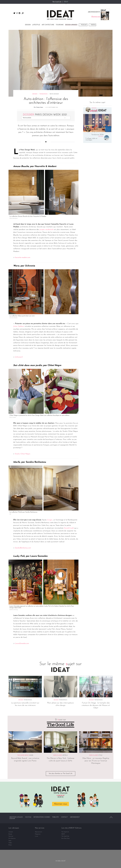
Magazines (38, 834)
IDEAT (66, 2)
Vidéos (93, 25)
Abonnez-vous (60, 804)
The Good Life (57, 2)
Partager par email (3, 306)
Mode (31, 755)
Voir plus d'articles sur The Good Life (61, 774)
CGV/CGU (28, 817)
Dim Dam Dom (66, 838)
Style (100, 755)
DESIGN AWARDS (71, 25)
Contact (64, 817)
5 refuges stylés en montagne (91, 139)
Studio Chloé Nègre (22, 454)
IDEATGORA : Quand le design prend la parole (100, 131)
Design (28, 25)
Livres (37, 836)
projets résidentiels (47, 230)
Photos (10, 845)
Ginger (50, 520)
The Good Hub (65, 836)
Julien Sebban (19, 326)
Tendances (43, 94)
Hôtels (65, 755)
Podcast (84, 25)
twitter (14, 13)
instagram (19, 13)
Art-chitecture (48, 25)
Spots (10, 841)
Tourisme (60, 25)
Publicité (56, 817)
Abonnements (39, 832)
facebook (17, 13)
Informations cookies (42, 817)
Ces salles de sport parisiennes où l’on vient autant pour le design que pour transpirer (94, 121)
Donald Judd (69, 528)
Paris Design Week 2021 (45, 115)
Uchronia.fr (19, 357)
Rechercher (23, 13)
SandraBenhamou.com (23, 548)
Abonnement (75, 817)
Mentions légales (16, 817)
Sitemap (12, 819)
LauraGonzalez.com (22, 643)
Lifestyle (36, 25)
